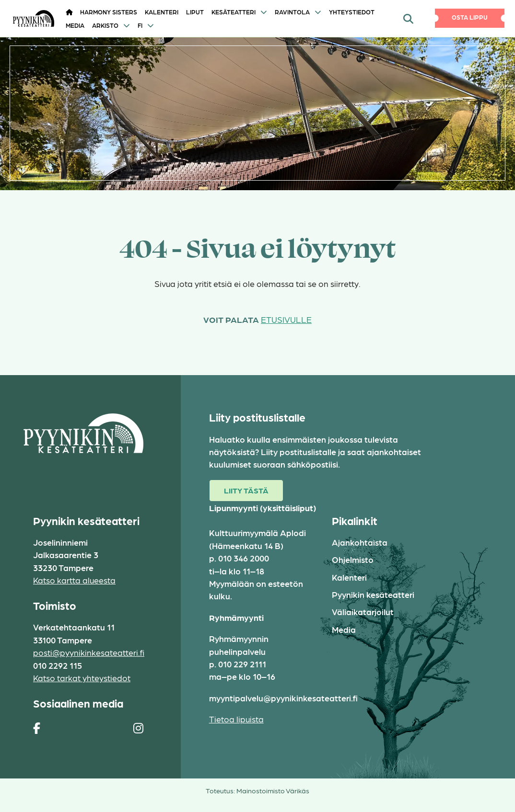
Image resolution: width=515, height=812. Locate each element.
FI (140, 25)
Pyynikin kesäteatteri (373, 594)
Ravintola (292, 12)
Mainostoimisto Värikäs (273, 790)
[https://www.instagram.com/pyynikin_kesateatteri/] (138, 728)
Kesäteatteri (234, 12)
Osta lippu (470, 17)
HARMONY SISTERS (109, 12)
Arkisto (105, 25)
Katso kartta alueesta (74, 580)
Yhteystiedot (352, 12)
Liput (195, 12)
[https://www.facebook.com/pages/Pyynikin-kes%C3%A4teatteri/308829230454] (37, 728)
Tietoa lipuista (236, 719)
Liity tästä (246, 490)
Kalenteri (162, 12)
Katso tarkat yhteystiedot (82, 678)
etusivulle (286, 319)
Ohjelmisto (353, 559)
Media (75, 25)
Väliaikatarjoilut (363, 612)
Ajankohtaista (360, 542)
